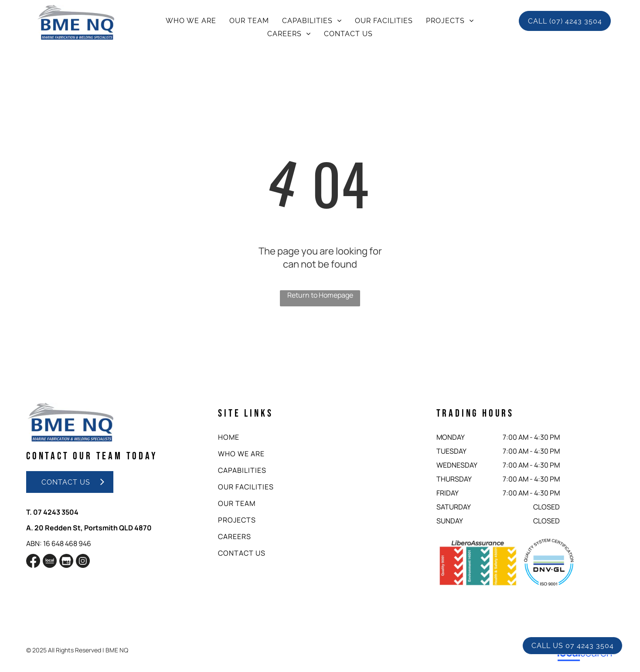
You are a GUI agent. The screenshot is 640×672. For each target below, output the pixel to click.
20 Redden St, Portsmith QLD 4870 (93, 528)
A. (30, 528)
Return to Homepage (320, 295)
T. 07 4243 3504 (52, 512)
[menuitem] (191, 21)
